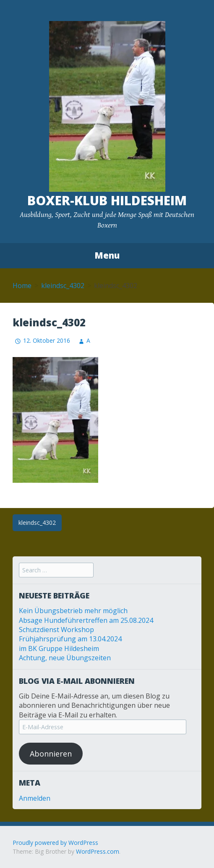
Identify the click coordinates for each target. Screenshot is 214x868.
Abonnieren (51, 754)
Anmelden (35, 798)
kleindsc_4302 (63, 286)
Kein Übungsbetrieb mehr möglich (73, 611)
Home (22, 286)
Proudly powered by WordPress (55, 843)
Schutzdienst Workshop (56, 630)
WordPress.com (98, 851)
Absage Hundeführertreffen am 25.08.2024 (86, 620)
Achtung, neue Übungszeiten (65, 658)
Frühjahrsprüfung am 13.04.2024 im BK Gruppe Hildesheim (70, 643)
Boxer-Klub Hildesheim (107, 200)
